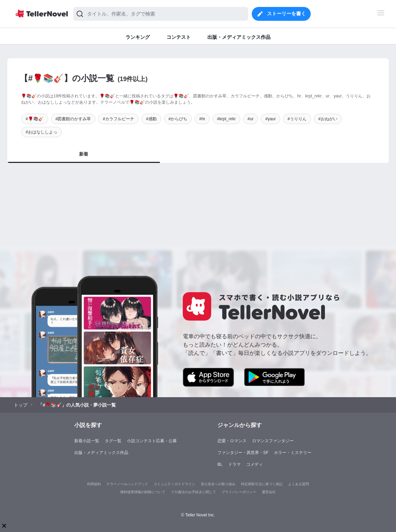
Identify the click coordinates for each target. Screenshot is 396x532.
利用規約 (94, 484)
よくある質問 (299, 484)
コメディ (255, 464)
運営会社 (269, 492)
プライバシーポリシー (239, 492)
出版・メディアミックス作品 (101, 453)
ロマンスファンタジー (273, 441)
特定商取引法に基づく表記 (262, 484)
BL (220, 464)
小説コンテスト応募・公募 (152, 441)
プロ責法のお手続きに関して (193, 492)
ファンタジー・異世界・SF (243, 453)
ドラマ (234, 464)
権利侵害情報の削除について (143, 492)
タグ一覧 (113, 441)
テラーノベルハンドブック (127, 484)
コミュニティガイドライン (174, 484)
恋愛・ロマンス (232, 441)
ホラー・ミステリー (293, 453)
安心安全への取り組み (218, 484)
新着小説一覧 (87, 441)
